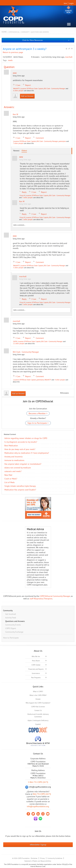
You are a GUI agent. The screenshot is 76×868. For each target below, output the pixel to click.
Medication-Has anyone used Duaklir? (20, 490)
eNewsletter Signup (38, 845)
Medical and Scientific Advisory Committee (38, 715)
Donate (68, 10)
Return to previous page (13, 52)
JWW (15, 73)
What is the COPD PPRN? (38, 695)
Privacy (42, 858)
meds (10, 60)
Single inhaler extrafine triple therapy (20, 486)
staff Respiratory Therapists (41, 599)
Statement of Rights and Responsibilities (38, 861)
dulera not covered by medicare (18, 468)
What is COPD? (38, 691)
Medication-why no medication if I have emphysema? (27, 453)
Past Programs (36, 678)
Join (65, 3)
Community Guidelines (55, 858)
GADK (15, 341)
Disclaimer (34, 858)
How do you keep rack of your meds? (20, 449)
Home (4, 32)
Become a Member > (38, 413)
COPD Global (36, 665)
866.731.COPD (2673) (42, 794)
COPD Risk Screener (38, 707)
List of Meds (10, 482)
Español (38, 724)
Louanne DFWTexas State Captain (32, 89)
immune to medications (14, 460)
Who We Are (36, 656)
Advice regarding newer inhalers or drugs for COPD (26, 438)
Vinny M (22, 195)
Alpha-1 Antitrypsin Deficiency (38, 720)
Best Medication (11, 446)
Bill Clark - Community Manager (55, 89)
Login (71, 3)
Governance (36, 673)
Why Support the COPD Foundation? (38, 703)
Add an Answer (27, 96)
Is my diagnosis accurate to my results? (21, 442)
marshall (69, 57)
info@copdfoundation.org (38, 806)
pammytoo (62, 141)
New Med (8, 475)
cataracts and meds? (13, 471)
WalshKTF (16, 89)
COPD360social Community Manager (55, 596)
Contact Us (38, 710)
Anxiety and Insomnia (13, 457)
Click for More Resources (33, 40)
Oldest (24, 151)
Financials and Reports (36, 669)
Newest (16, 151)
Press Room (36, 661)
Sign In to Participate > (38, 423)
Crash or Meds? (11, 479)
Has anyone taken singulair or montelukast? (23, 464)
